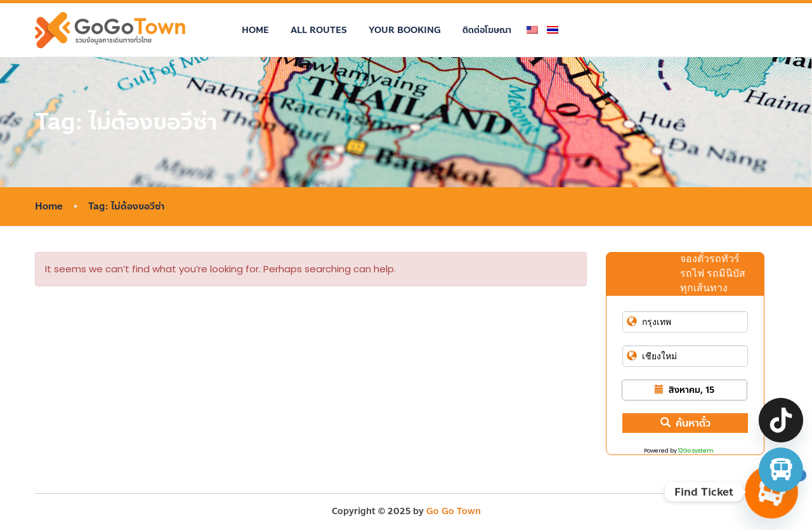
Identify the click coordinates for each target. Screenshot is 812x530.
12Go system (696, 451)
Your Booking (405, 30)
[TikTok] (781, 420)
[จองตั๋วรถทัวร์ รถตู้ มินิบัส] (781, 470)
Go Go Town (454, 511)
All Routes (319, 30)
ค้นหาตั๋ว (685, 423)
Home (255, 30)
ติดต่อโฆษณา (487, 30)
